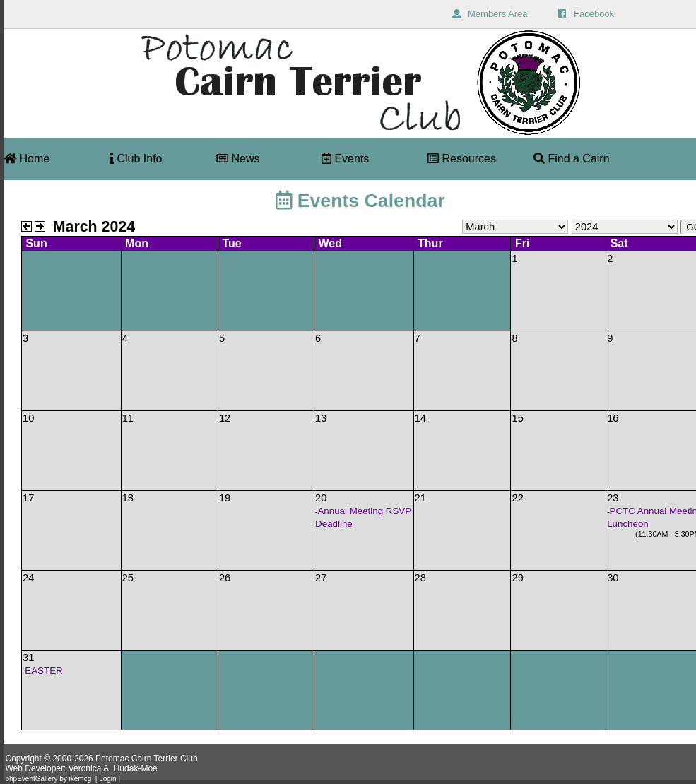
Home (26, 159)
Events (345, 159)
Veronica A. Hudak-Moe (113, 768)
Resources (462, 159)
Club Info (136, 159)
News (237, 159)
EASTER (43, 671)
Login (107, 779)
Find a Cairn (572, 159)
